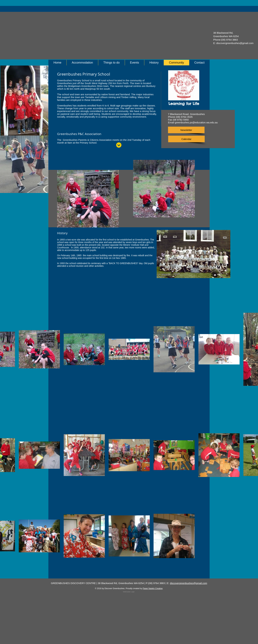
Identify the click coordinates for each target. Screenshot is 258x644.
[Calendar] (186, 139)
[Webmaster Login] (129, 592)
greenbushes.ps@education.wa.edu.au (196, 122)
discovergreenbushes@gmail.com (235, 43)
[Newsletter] (186, 130)
